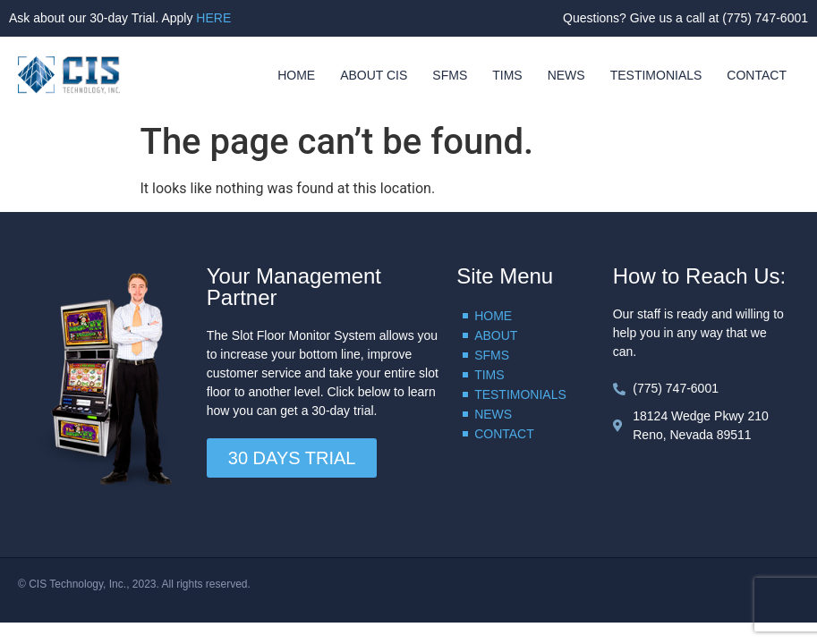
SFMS (450, 75)
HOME (296, 75)
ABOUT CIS (374, 75)
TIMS (507, 75)
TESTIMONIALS (656, 75)
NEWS (566, 75)
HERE (213, 18)
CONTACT (757, 75)
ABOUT (496, 335)
